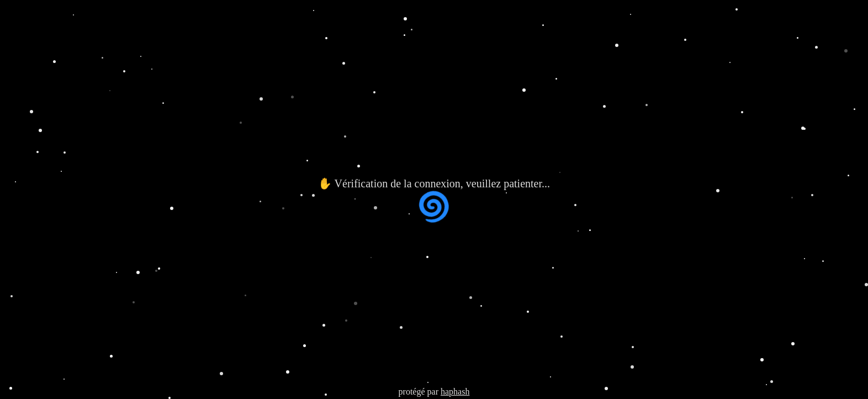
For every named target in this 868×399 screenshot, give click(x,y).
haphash (455, 392)
